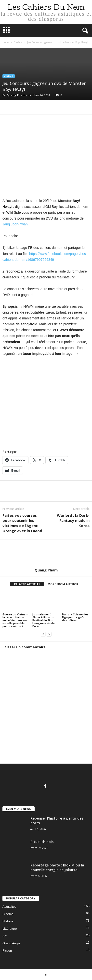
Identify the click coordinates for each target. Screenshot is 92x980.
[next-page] (49, 634)
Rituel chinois (42, 842)
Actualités (9, 907)
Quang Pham (16, 95)
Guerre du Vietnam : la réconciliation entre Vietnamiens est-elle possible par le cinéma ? (16, 620)
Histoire (8, 921)
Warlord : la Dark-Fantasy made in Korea (73, 520)
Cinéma (18, 42)
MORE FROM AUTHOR (63, 584)
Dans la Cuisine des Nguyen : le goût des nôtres (75, 617)
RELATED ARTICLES (27, 584)
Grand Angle (11, 943)
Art (5, 936)
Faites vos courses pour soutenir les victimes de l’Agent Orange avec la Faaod (22, 523)
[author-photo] (46, 554)
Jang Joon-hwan (15, 224)
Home (6, 42)
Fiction (7, 951)
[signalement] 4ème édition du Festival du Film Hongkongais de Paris (44, 620)
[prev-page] (43, 634)
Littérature (10, 929)
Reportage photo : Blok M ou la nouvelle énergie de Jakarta (57, 867)
